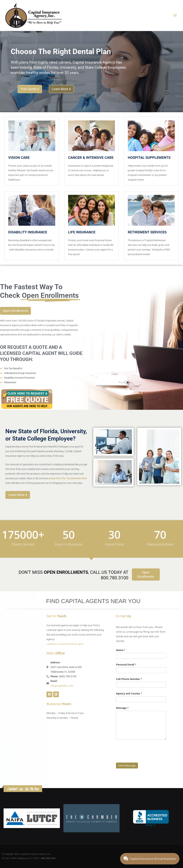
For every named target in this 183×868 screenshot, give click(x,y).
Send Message (127, 765)
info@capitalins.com (62, 686)
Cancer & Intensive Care (91, 158)
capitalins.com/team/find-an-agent (65, 644)
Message (122, 708)
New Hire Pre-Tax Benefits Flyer (69, 478)
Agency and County (129, 693)
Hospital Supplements (149, 158)
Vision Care (19, 158)
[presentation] (143, 750)
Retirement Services (147, 232)
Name (121, 650)
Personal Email (126, 665)
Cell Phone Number (129, 679)
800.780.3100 (32, 789)
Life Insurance (82, 232)
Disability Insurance (28, 232)
